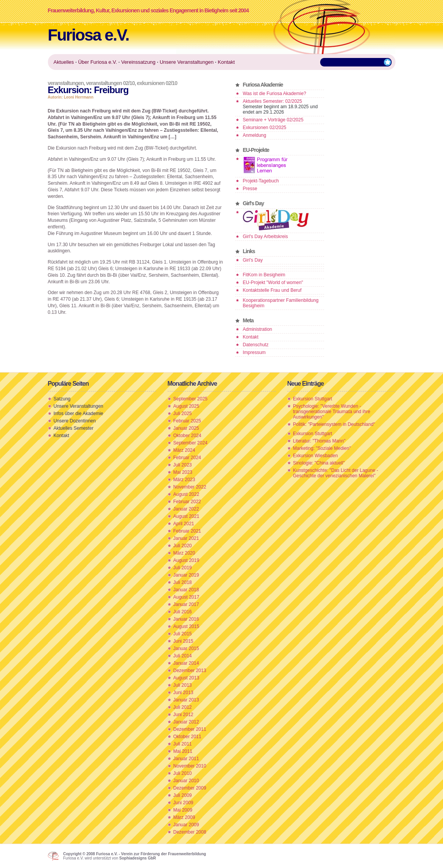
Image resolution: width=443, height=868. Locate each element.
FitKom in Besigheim (264, 275)
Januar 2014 (186, 663)
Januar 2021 (186, 538)
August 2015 (186, 626)
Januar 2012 (186, 722)
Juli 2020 (183, 546)
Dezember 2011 (190, 729)
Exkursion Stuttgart (313, 399)
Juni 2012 (183, 715)
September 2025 (191, 399)
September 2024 (191, 443)
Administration (258, 329)
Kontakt (251, 337)
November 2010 (190, 766)
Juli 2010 (183, 773)
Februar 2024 (187, 458)
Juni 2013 (183, 693)
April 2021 (184, 524)
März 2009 (184, 817)
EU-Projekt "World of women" (273, 283)
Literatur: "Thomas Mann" (319, 441)
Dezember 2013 (190, 671)
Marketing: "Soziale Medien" (322, 448)
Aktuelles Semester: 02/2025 (272, 101)
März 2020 (184, 553)
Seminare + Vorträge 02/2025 (273, 120)
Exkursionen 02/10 (157, 83)
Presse (250, 189)
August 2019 (186, 560)
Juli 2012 (183, 707)
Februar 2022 (187, 502)
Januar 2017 (186, 604)
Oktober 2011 (188, 737)
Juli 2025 (183, 414)
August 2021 (186, 516)
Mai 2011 (183, 751)
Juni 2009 (183, 803)
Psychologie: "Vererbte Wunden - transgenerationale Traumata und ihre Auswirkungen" (332, 412)
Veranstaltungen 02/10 (110, 83)
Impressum (254, 352)
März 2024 (184, 450)
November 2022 (190, 487)
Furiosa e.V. (88, 35)
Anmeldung (255, 135)
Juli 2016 (183, 612)
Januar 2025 (186, 428)
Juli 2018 (183, 582)
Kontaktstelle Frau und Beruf (272, 290)
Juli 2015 (183, 634)
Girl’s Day (253, 260)
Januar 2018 (186, 590)
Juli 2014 (183, 656)
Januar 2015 (186, 648)
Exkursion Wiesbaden (316, 456)
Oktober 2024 (188, 436)
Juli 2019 (183, 568)
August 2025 (186, 406)
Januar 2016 (186, 619)
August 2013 (186, 678)
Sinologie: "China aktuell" (319, 463)
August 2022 (186, 494)
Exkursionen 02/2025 (265, 128)
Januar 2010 (186, 781)
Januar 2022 (186, 509)
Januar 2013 (186, 700)
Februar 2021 (187, 531)
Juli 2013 (183, 685)
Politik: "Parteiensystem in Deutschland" (334, 424)
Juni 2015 (183, 641)
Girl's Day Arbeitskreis (266, 237)
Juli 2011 (183, 744)
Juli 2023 (183, 465)
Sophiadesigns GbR (138, 858)
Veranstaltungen (66, 83)
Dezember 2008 (190, 832)
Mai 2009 (183, 810)
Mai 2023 (183, 472)
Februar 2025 (187, 421)
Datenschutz (256, 345)
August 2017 (186, 597)
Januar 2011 (186, 759)
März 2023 (184, 480)
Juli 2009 (183, 795)
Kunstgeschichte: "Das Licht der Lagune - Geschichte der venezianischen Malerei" (336, 473)
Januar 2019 (186, 575)
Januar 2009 (186, 825)
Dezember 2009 (190, 788)
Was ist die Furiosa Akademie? (275, 94)
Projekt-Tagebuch (261, 181)
